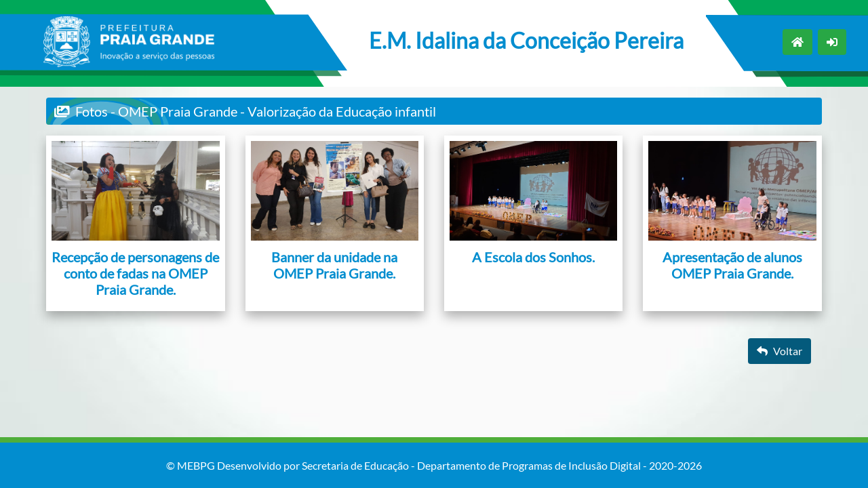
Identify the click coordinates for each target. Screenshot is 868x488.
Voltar (780, 351)
